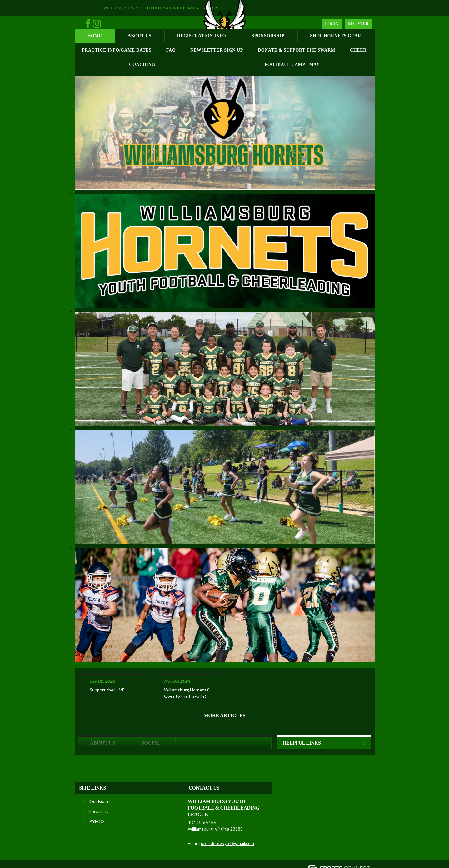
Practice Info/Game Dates (117, 50)
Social (151, 723)
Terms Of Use (248, 849)
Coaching (142, 65)
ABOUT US (102, 723)
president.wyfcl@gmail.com (227, 823)
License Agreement (95, 858)
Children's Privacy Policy (135, 858)
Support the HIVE (107, 669)
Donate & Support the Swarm (297, 50)
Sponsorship (268, 36)
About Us (140, 36)
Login (332, 24)
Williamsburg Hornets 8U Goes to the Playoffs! (188, 673)
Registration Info (202, 36)
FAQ (171, 50)
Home (95, 36)
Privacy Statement (218, 849)
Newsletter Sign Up (217, 50)
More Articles (224, 695)
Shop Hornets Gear (335, 36)
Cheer (358, 50)
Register (358, 24)
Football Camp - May (292, 65)
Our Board (100, 781)
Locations (99, 791)
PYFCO (97, 801)
